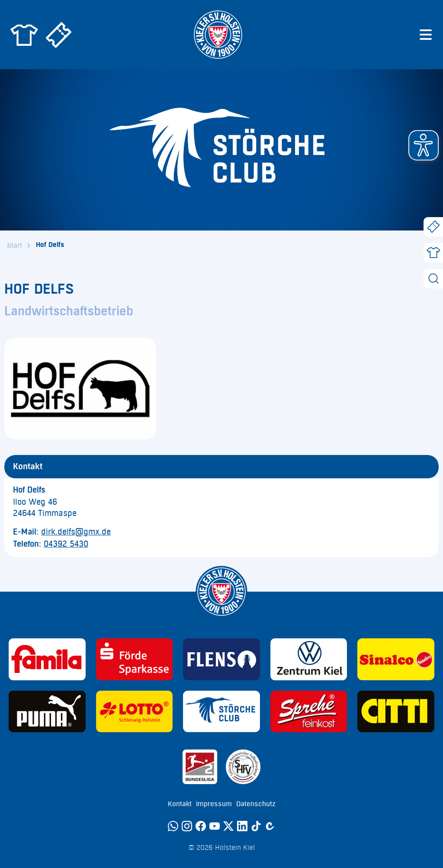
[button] (424, 145)
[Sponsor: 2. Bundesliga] (200, 767)
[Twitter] (228, 826)
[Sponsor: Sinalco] (396, 659)
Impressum (214, 804)
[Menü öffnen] (426, 35)
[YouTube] (215, 826)
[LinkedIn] (242, 826)
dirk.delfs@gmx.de (76, 532)
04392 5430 (66, 544)
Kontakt (180, 804)
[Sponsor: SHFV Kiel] (243, 767)
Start (14, 246)
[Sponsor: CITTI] (396, 712)
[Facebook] (201, 826)
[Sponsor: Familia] (47, 659)
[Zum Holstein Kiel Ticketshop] (59, 35)
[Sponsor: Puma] (47, 712)
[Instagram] (187, 826)
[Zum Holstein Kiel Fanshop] (24, 35)
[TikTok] (256, 826)
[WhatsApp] (173, 826)
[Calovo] (270, 826)
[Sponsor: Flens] (221, 659)
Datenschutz (256, 804)
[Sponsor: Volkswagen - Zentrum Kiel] (309, 659)
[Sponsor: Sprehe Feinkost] (309, 712)
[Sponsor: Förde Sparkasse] (135, 659)
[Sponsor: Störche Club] (221, 712)
